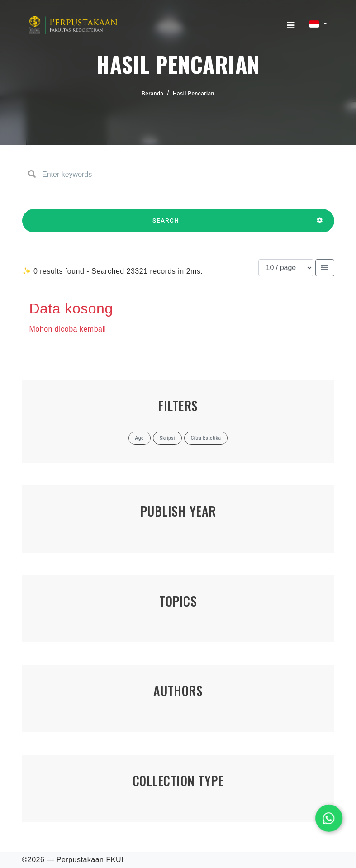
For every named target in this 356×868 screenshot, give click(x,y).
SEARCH (166, 225)
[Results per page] (286, 268)
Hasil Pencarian (194, 94)
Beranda (152, 94)
